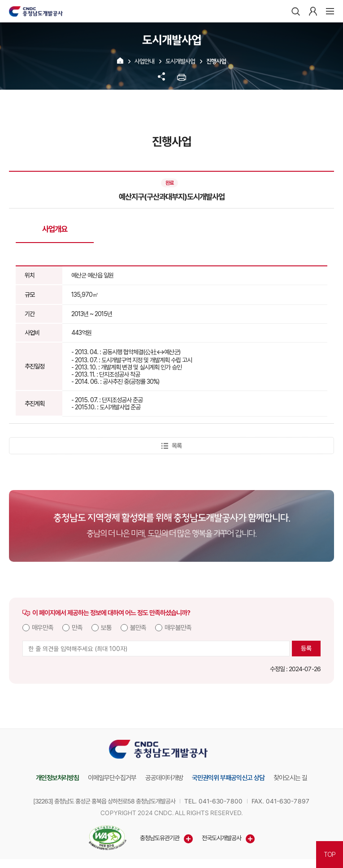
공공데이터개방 (164, 778)
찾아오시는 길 (290, 778)
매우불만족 (178, 628)
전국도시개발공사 (221, 838)
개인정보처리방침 (57, 778)
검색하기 (296, 11)
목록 (171, 446)
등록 (306, 648)
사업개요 (55, 229)
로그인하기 (313, 11)
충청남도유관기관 (159, 838)
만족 (77, 628)
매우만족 (43, 628)
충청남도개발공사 (36, 11)
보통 (106, 628)
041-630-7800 (221, 801)
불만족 (138, 628)
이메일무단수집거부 (112, 778)
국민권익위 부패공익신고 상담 (228, 778)
